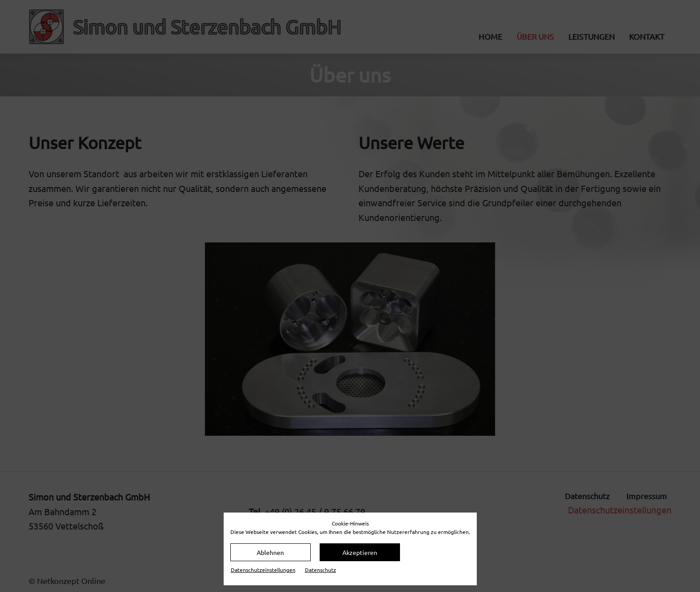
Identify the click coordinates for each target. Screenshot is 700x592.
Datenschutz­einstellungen (263, 570)
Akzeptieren (360, 552)
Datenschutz (321, 570)
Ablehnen (270, 552)
